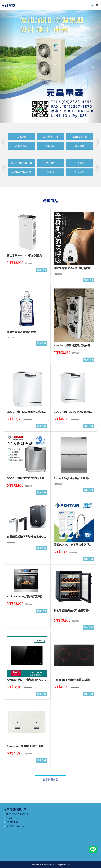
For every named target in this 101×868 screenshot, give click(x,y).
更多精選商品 (50, 780)
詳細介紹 (42, 270)
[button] (8, 67)
